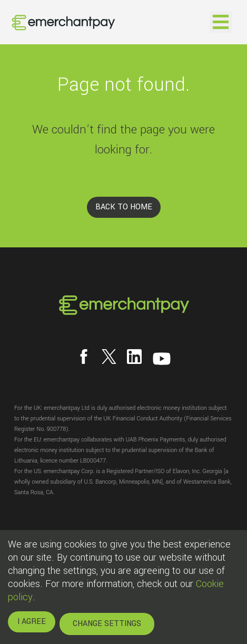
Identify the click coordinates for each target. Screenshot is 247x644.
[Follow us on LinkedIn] (134, 357)
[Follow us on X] (109, 357)
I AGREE (32, 622)
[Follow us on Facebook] (84, 357)
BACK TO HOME (124, 207)
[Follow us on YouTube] (162, 359)
